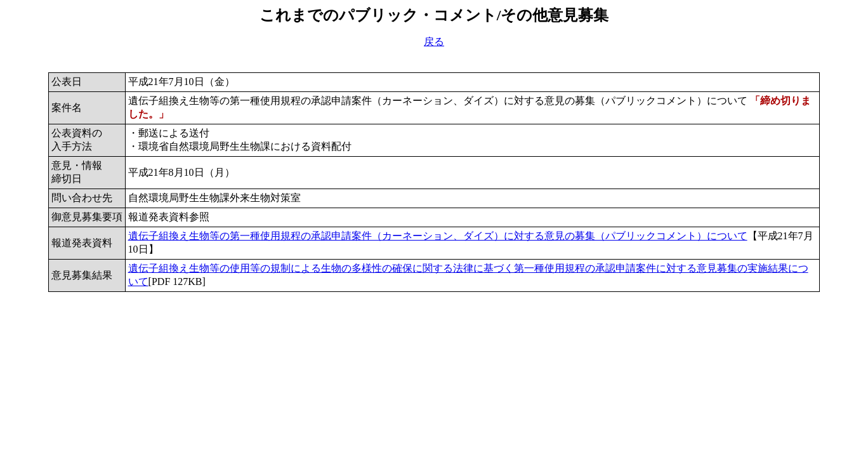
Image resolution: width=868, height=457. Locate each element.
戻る (434, 42)
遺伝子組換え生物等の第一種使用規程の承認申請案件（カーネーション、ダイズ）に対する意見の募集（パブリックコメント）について (438, 236)
